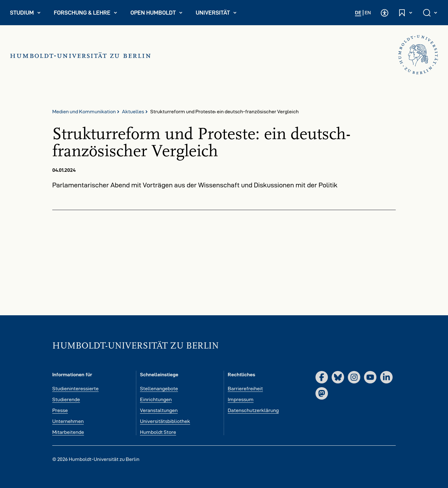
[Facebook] (322, 377)
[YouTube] (370, 377)
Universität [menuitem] (219, 14)
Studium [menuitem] (28, 14)
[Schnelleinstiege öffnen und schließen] (406, 13)
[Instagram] (354, 377)
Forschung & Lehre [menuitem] (86, 14)
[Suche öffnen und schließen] (431, 13)
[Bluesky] (338, 377)
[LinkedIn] (386, 377)
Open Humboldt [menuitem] (159, 14)
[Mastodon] (322, 393)
